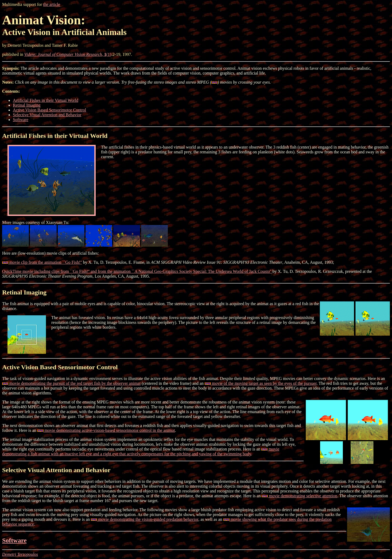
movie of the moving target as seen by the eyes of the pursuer (261, 383)
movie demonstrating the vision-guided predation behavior (145, 519)
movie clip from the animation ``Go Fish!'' (42, 262)
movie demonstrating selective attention (299, 496)
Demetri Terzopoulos (20, 554)
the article (52, 4)
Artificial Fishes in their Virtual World (46, 100)
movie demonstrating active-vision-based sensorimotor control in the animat (106, 430)
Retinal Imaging (27, 105)
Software (21, 120)
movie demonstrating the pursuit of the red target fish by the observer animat (71, 383)
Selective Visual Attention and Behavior (47, 115)
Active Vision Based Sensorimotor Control (49, 110)
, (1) (68, 54)
